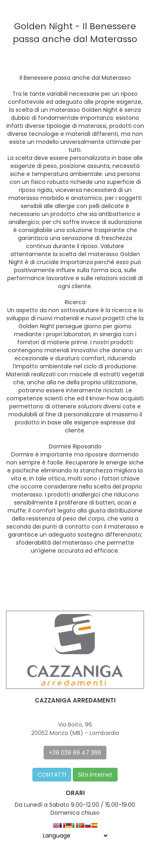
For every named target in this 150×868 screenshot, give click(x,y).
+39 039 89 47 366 (75, 753)
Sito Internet (95, 775)
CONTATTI (52, 775)
